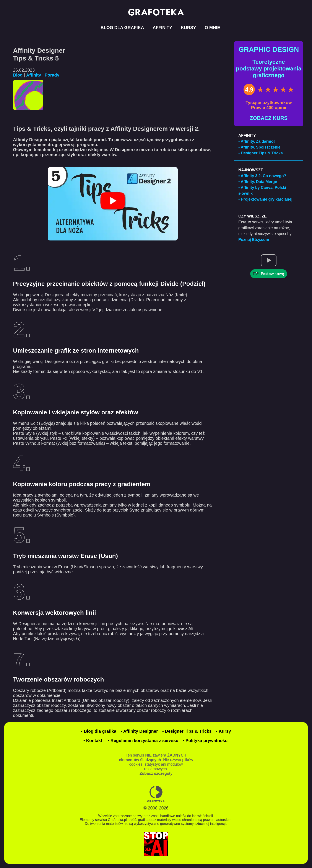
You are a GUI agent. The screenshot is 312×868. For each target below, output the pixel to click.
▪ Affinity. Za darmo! (257, 141)
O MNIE (212, 28)
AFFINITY (162, 28)
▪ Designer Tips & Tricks (261, 153)
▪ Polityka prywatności (206, 740)
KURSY (188, 28)
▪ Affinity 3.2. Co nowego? (262, 176)
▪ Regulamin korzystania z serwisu (143, 740)
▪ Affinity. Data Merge (258, 182)
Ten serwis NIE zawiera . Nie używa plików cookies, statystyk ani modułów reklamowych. (156, 764)
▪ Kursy (223, 731)
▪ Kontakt (93, 740)
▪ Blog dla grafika (99, 731)
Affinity (34, 75)
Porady (52, 75)
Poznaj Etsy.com (254, 240)
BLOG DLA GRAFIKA (122, 28)
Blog (18, 75)
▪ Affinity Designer (139, 731)
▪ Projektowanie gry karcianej (265, 199)
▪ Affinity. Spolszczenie (259, 147)
